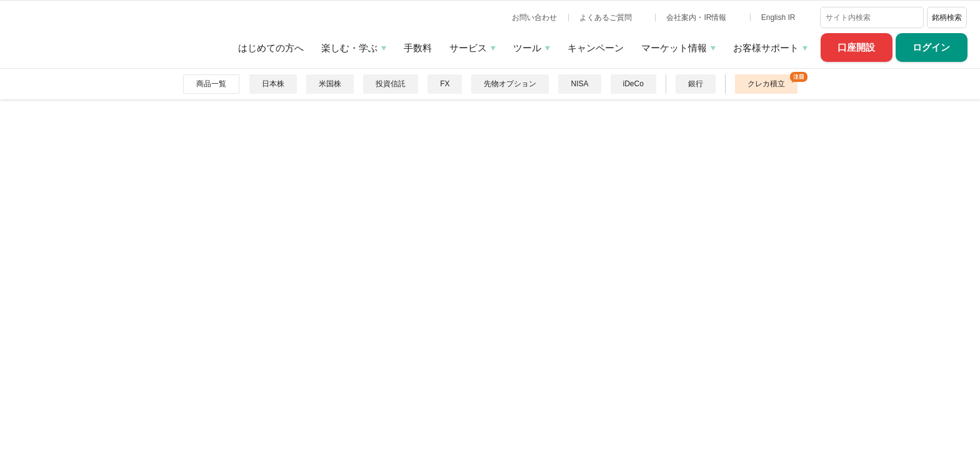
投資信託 (391, 84)
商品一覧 (211, 84)
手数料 (418, 48)
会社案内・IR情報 (697, 17)
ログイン (931, 47)
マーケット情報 (674, 48)
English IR (779, 17)
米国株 (330, 84)
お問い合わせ (534, 17)
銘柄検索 (947, 17)
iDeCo (633, 84)
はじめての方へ (271, 48)
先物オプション (510, 84)
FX (445, 84)
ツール (527, 48)
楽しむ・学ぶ (349, 48)
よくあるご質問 (607, 17)
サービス (468, 48)
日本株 (273, 84)
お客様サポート (766, 48)
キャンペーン (596, 48)
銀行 (696, 84)
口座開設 (856, 47)
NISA (579, 84)
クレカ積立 (766, 84)
